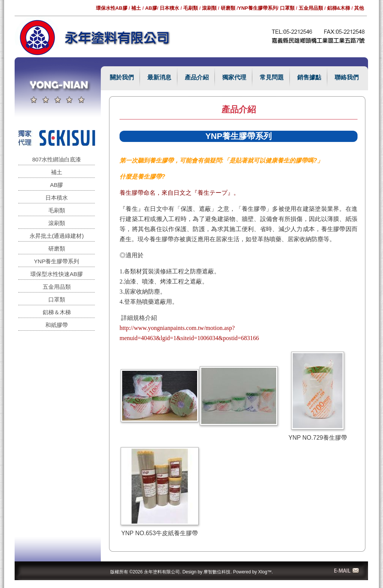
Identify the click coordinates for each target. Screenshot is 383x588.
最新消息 (159, 77)
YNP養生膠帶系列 (258, 8)
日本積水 (169, 8)
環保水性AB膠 (112, 8)
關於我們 (122, 77)
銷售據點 (309, 77)
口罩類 (287, 8)
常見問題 (272, 77)
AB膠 (151, 8)
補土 (136, 8)
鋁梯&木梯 (339, 8)
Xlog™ (265, 572)
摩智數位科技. (218, 572)
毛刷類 (191, 8)
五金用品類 (311, 8)
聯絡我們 (347, 77)
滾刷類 (209, 8)
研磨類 (228, 8)
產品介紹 (197, 77)
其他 (359, 8)
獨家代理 (234, 77)
